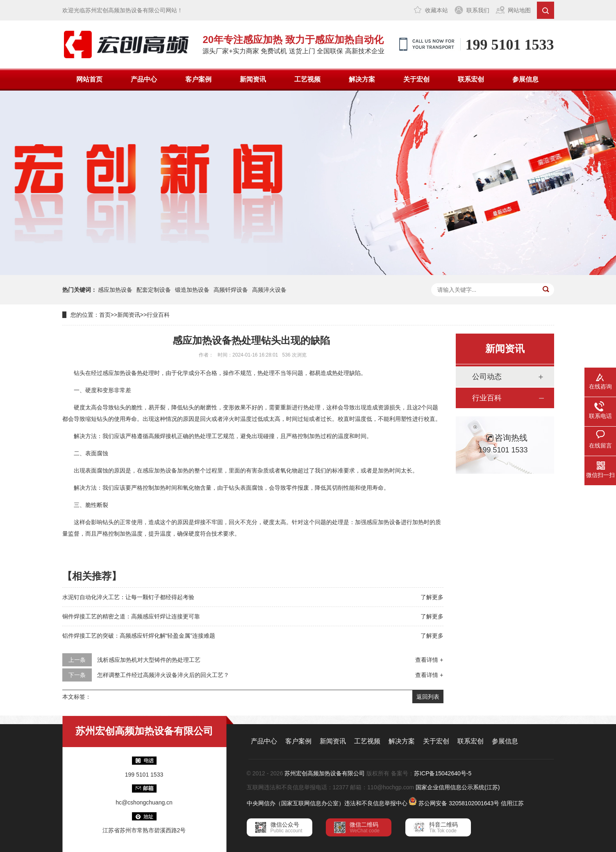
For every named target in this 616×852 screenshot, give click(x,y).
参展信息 (525, 79)
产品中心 (144, 79)
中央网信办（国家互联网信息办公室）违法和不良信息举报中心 (327, 803)
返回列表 (428, 697)
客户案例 (198, 79)
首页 (105, 315)
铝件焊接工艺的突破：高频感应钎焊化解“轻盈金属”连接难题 (139, 636)
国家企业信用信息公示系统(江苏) (458, 787)
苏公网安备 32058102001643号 (459, 803)
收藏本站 (436, 10)
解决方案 (362, 79)
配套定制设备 (154, 290)
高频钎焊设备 (231, 290)
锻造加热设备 (192, 290)
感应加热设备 (115, 290)
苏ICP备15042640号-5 (443, 773)
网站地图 (519, 10)
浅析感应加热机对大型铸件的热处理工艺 (149, 660)
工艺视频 (307, 79)
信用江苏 (512, 803)
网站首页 (89, 79)
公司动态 (487, 377)
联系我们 (478, 10)
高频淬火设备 (269, 290)
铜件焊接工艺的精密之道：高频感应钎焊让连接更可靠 (131, 616)
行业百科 (158, 315)
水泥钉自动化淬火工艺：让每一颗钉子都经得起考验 (128, 597)
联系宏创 (471, 79)
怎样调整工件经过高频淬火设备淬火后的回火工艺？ (163, 675)
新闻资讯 (253, 79)
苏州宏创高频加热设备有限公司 (325, 773)
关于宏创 (416, 79)
